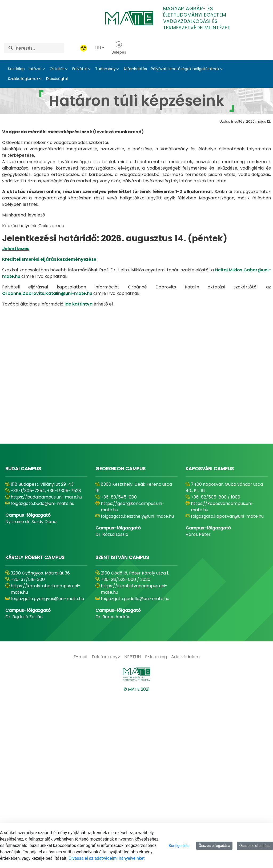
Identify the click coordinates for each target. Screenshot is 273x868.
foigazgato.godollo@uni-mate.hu (135, 771)
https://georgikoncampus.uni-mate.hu (133, 679)
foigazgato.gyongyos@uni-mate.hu (47, 771)
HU (100, 48)
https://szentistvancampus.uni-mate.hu (134, 762)
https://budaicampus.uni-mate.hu (46, 670)
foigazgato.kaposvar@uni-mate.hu (227, 689)
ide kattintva (79, 304)
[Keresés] (40, 48)
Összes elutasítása (255, 846)
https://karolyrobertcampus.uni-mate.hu (45, 762)
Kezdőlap (16, 69)
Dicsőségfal (57, 79)
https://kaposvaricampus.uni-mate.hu (222, 679)
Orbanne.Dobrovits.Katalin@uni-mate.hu (47, 293)
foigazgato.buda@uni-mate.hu (43, 676)
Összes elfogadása (214, 846)
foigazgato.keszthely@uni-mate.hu (137, 689)
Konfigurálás (179, 846)
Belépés (119, 48)
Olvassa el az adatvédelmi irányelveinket (107, 858)
